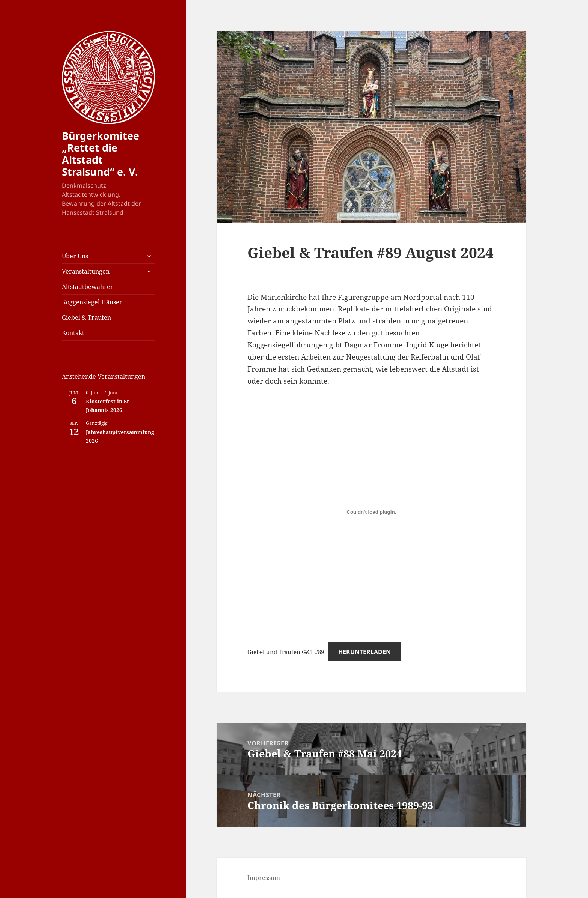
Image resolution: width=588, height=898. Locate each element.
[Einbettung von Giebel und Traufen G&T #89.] (371, 512)
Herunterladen (364, 652)
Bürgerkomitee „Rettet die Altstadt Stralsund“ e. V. (100, 154)
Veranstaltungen (86, 271)
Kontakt (73, 333)
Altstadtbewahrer (88, 287)
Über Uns (75, 256)
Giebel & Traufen (86, 317)
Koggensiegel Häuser (92, 302)
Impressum (264, 878)
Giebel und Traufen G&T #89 (286, 652)
